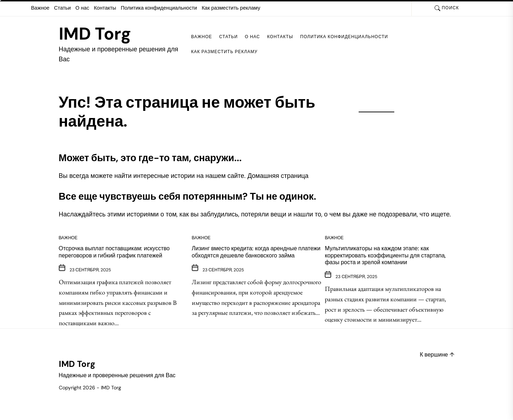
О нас (83, 8)
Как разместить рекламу (231, 8)
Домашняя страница (278, 176)
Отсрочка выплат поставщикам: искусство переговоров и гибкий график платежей (114, 252)
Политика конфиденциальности (159, 8)
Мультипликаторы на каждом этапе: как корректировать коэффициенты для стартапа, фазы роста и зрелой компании (385, 255)
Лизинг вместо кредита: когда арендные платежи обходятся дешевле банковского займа (256, 252)
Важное (40, 8)
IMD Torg (95, 34)
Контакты (105, 8)
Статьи (63, 8)
